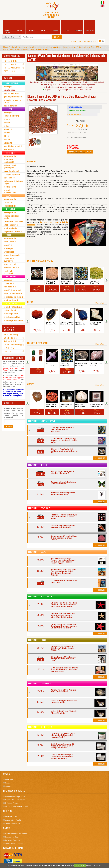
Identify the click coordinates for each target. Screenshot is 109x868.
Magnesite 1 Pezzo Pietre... (81, 406)
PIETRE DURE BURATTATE (77, 111)
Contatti (87, 42)
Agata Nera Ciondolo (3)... (51, 323)
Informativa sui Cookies (14, 843)
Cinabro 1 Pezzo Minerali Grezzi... (37, 323)
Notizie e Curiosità (11, 341)
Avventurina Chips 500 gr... (96, 282)
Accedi (74, 42)
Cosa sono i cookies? (94, 865)
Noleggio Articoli (12, 803)
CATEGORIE (8, 78)
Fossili (66, 26)
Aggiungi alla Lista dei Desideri (80, 152)
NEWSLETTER (9, 403)
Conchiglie (32, 26)
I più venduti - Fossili (37, 640)
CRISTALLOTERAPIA (75, 107)
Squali (43, 26)
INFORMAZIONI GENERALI (13, 358)
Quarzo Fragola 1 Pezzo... (96, 364)
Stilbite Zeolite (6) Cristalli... (96, 323)
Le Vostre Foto (9, 348)
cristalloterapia (34, 47)
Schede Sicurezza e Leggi (13, 345)
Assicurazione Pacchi (13, 820)
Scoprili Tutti (100, 458)
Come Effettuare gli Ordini (15, 797)
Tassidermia (78, 26)
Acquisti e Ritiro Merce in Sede (17, 806)
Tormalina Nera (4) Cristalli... (66, 406)
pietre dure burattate (52, 47)
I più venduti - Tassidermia (40, 684)
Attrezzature (89, 26)
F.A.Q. (8, 783)
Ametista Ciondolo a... (50, 364)
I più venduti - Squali (37, 552)
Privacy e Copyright (13, 840)
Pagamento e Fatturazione (15, 800)
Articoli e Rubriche (11, 338)
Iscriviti (9, 426)
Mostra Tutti (100, 303)
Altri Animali (55, 26)
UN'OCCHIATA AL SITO (12, 56)
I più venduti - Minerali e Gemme (42, 421)
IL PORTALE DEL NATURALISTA (10, 329)
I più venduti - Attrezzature (40, 727)
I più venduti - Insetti (37, 465)
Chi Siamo (9, 780)
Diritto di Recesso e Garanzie (16, 834)
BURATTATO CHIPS (75, 115)
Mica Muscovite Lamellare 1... (81, 364)
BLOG (94, 42)
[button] (29, 279)
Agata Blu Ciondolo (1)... (81, 323)
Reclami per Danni (12, 837)
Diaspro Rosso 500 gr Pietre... (51, 406)
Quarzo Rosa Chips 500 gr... (51, 282)
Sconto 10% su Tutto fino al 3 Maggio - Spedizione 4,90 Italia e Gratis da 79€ (66, 57)
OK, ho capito (80, 865)
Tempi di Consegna (13, 823)
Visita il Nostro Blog (11, 334)
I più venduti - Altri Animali (40, 596)
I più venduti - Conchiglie (39, 508)
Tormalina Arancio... (34, 406)
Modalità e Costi (11, 817)
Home (80, 42)
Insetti (20, 26)
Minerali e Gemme (8, 27)
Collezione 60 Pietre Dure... (36, 282)
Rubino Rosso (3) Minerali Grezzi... (96, 406)
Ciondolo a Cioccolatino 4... (37, 364)
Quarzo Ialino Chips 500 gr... (66, 282)
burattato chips (70, 47)
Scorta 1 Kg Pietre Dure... (80, 282)
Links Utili (7, 351)
